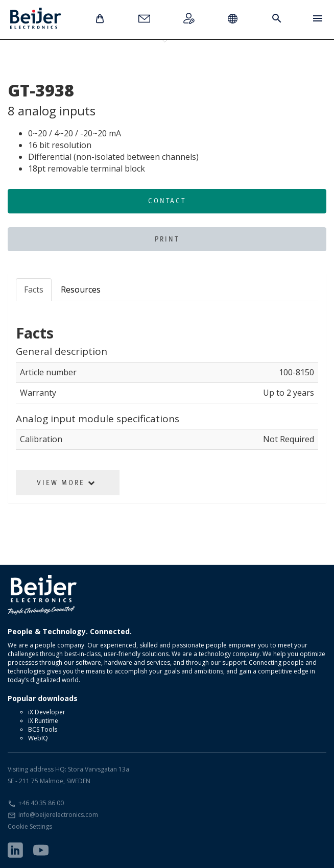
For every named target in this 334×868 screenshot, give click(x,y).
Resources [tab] (81, 290)
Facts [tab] (34, 290)
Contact (167, 201)
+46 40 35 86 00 (41, 803)
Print (167, 239)
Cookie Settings (30, 826)
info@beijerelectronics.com (58, 815)
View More (66, 483)
